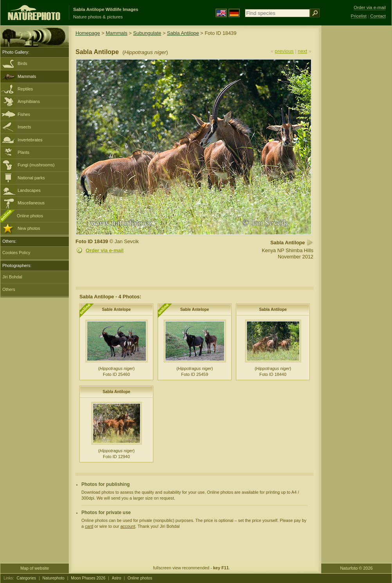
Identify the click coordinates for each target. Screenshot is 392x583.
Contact (378, 16)
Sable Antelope (117, 310)
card (89, 526)
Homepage (88, 33)
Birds (22, 63)
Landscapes (29, 190)
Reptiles (25, 89)
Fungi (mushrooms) (36, 165)
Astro (117, 578)
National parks (31, 178)
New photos (29, 228)
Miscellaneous (31, 203)
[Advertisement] (356, 151)
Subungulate (147, 33)
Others (9, 289)
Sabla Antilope (183, 33)
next (302, 51)
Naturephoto (53, 578)
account (128, 526)
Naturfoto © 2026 (357, 568)
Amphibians (29, 101)
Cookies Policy (16, 253)
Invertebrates (30, 140)
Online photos (30, 216)
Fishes (24, 114)
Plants (23, 152)
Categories (27, 578)
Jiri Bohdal (12, 277)
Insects (24, 127)
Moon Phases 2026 (88, 578)
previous (284, 51)
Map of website (35, 568)
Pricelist (359, 16)
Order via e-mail (105, 250)
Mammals (27, 76)
